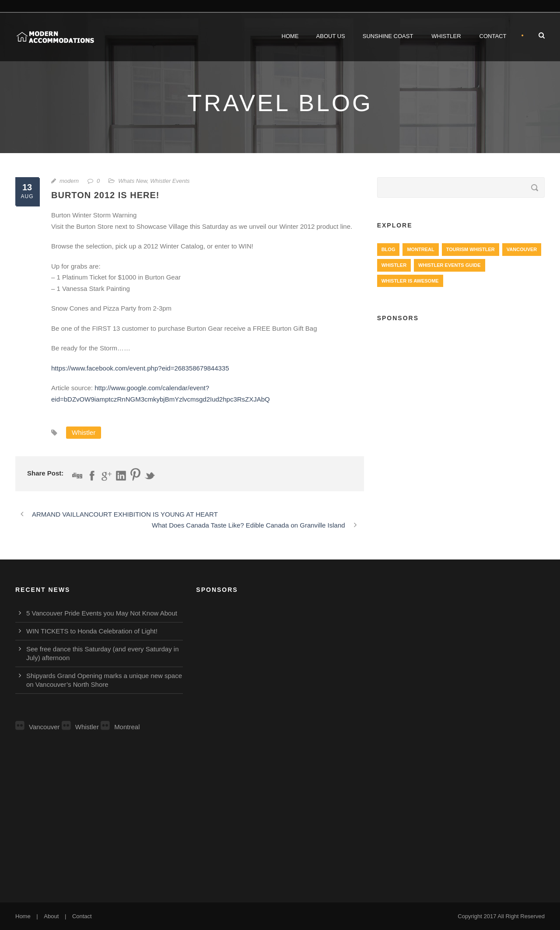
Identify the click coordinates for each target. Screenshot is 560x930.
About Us (331, 36)
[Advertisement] (461, 394)
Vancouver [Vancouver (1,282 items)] (522, 249)
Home (290, 36)
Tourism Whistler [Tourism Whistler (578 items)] (471, 249)
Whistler (446, 36)
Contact (493, 36)
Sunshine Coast (388, 36)
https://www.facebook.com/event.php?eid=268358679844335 (140, 368)
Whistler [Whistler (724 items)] (394, 265)
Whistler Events (170, 181)
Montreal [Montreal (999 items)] (420, 249)
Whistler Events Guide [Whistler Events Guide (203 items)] (449, 265)
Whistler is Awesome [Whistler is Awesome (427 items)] (410, 281)
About (51, 916)
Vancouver (38, 727)
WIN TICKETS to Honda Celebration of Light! (92, 631)
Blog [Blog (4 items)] (388, 249)
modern (69, 181)
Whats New (133, 181)
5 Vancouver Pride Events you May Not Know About (102, 613)
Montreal (120, 727)
